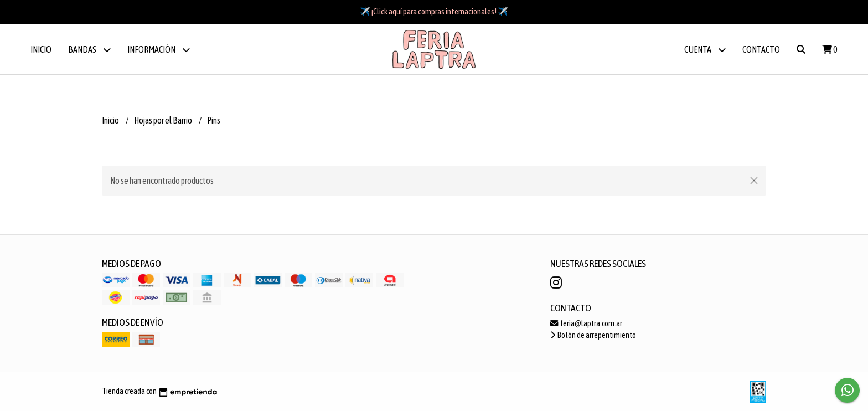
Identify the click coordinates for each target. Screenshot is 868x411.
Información (159, 50)
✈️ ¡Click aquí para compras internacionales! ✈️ (434, 11)
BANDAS (89, 50)
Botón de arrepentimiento (593, 335)
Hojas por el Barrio (164, 120)
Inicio (41, 49)
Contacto (761, 49)
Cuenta (705, 50)
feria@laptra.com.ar (586, 323)
